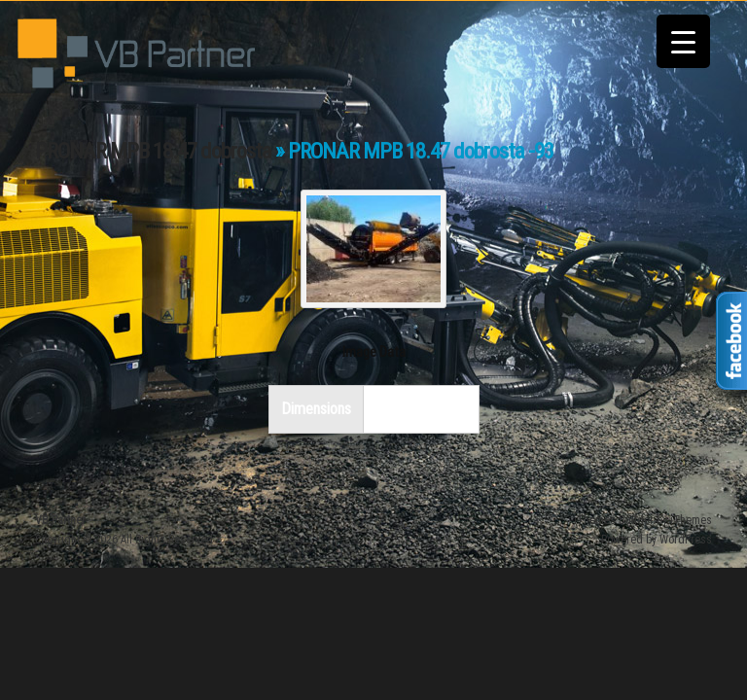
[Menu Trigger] (683, 41)
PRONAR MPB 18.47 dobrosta (153, 151)
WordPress (686, 540)
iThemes (691, 520)
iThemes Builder (614, 520)
